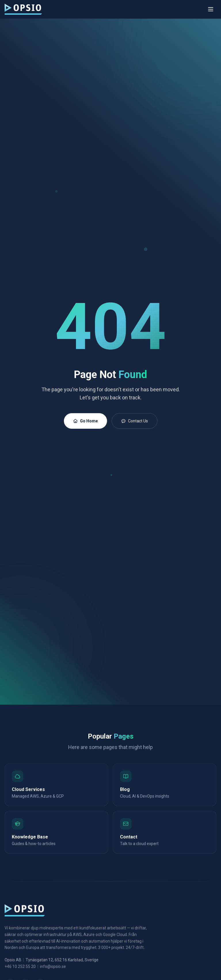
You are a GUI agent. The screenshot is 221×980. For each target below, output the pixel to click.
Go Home (85, 421)
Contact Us (135, 421)
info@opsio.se (53, 966)
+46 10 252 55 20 (20, 966)
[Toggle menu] (211, 9)
